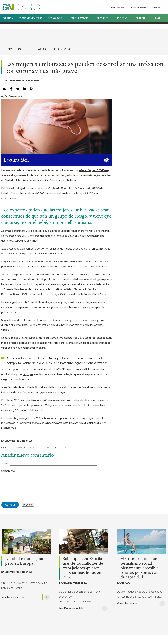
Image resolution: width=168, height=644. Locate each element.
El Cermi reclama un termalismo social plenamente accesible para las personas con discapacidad (140, 568)
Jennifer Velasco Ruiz (24, 81)
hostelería (88, 602)
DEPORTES (104, 18)
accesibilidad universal (150, 597)
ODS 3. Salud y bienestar (15, 448)
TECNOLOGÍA (56, 18)
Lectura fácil (117, 8)
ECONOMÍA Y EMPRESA (30, 18)
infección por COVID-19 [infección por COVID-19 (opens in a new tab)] (94, 170)
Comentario (8, 471)
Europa (18, 588)
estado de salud (38, 583)
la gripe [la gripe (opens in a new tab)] (28, 374)
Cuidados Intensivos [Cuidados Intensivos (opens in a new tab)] (69, 262)
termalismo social (126, 597)
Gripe (63, 448)
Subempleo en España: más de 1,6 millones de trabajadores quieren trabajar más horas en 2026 (83, 568)
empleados (65, 602)
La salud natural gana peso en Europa (24, 561)
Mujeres (77, 602)
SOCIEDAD (123, 18)
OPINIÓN (140, 18)
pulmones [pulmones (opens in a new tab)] (44, 307)
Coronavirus (52, 448)
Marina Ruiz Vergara (128, 603)
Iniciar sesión (138, 8)
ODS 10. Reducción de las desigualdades (139, 592)
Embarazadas (37, 448)
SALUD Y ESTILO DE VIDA (53, 49)
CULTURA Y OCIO (81, 18)
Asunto (5, 464)
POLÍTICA (8, 18)
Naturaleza (7, 588)
